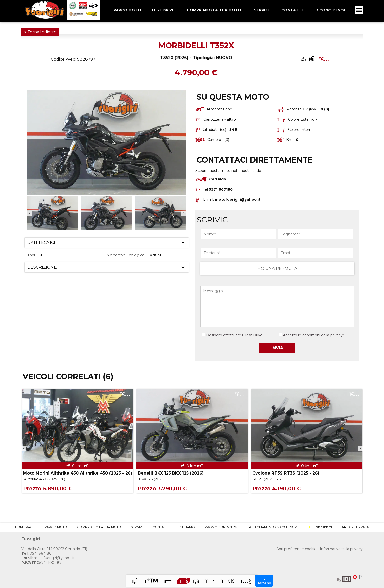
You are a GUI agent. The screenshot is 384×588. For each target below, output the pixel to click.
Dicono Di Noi (330, 10)
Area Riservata (355, 527)
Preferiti (320, 527)
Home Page (25, 527)
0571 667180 (37, 553)
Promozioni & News (222, 527)
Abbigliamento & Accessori (273, 527)
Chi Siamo (187, 527)
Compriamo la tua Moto (214, 10)
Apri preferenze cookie (296, 549)
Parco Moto (56, 527)
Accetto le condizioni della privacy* (314, 335)
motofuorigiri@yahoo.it (238, 199)
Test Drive (163, 10)
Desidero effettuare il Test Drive (232, 335)
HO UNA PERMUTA (277, 269)
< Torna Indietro (40, 32)
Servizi (261, 10)
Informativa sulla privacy (341, 549)
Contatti (292, 10)
